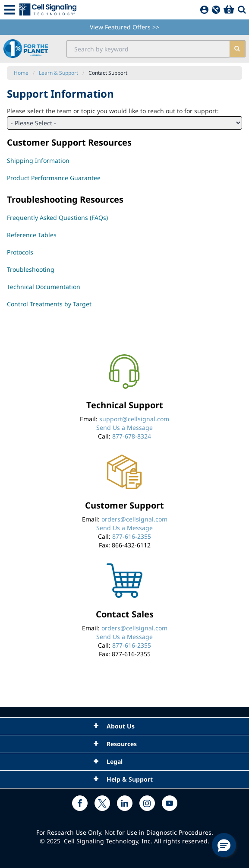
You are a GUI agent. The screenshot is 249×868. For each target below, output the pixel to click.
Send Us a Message (124, 428)
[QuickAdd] (216, 10)
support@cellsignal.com (134, 419)
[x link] (102, 803)
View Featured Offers (124, 27)
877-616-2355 (132, 536)
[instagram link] (147, 803)
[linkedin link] (125, 803)
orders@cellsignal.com (134, 519)
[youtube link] (170, 803)
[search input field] (148, 49)
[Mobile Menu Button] (10, 10)
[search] (237, 49)
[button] (224, 845)
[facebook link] (80, 803)
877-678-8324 (132, 436)
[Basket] (229, 10)
